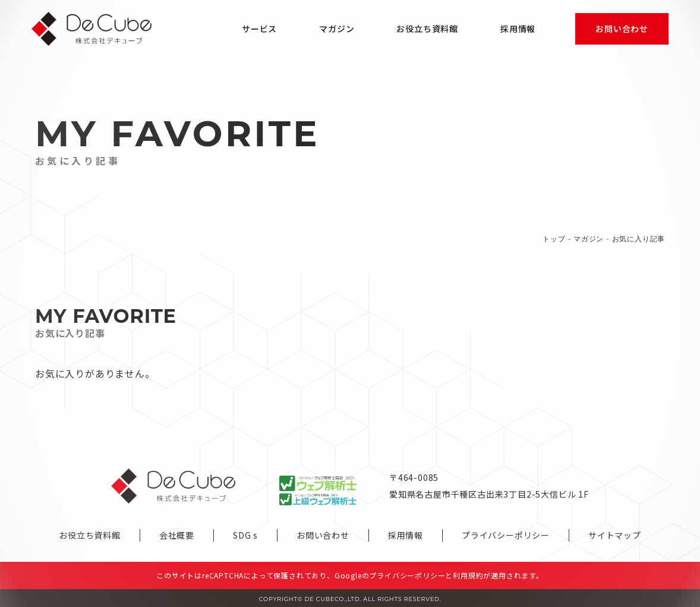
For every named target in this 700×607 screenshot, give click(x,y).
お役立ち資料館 (90, 535)
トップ (554, 239)
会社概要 (177, 535)
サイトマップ (615, 535)
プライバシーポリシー (506, 535)
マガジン (589, 239)
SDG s (245, 535)
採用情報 (406, 535)
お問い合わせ (323, 535)
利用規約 (468, 575)
